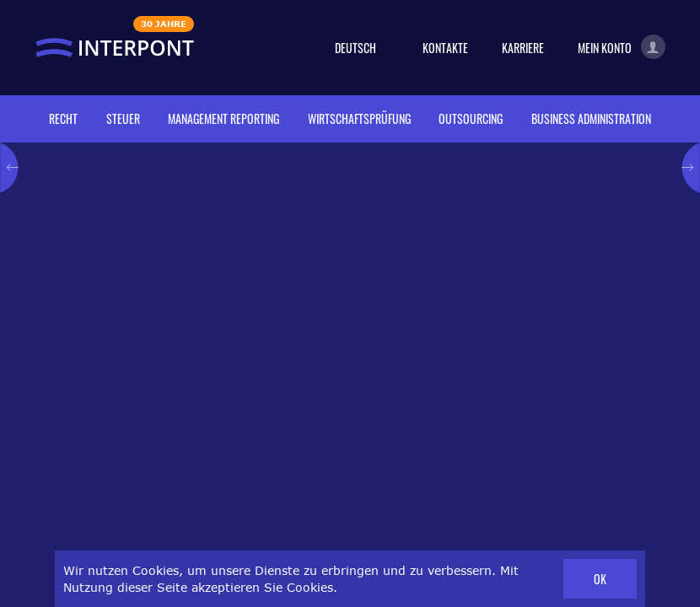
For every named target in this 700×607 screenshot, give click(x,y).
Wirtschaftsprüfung (359, 118)
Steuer (123, 118)
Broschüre (364, 454)
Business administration (591, 118)
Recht (63, 118)
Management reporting (223, 118)
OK (600, 579)
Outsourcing (471, 118)
